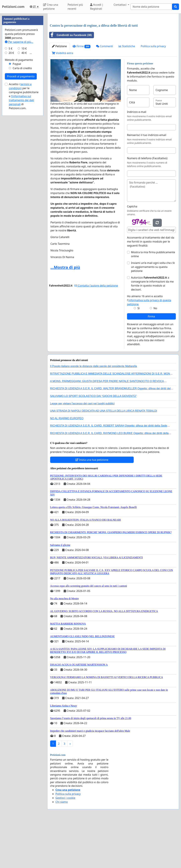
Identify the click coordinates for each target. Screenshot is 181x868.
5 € (11, 149)
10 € (24, 149)
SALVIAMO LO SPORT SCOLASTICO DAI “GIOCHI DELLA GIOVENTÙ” (93, 443)
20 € (11, 153)
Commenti (105, 93)
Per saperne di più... (19, 142)
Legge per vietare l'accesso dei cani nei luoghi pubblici (82, 450)
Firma (151, 363)
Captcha (132, 253)
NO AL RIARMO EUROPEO (67, 465)
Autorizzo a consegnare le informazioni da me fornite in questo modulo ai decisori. (152, 330)
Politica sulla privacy (153, 93)
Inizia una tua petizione (92, 506)
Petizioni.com (13, 7)
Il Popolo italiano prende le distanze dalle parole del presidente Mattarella (94, 413)
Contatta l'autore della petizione (96, 332)
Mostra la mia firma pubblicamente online (153, 301)
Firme (82, 93)
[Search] (151, 7)
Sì (138, 355)
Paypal (17, 164)
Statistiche (127, 93)
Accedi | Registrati (97, 7)
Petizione (59, 93)
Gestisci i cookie (65, 844)
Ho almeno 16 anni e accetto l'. (149, 347)
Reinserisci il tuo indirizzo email (147, 182)
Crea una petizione (51, 7)
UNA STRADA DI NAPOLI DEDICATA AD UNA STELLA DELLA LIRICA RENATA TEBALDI (104, 458)
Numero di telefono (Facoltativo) (147, 205)
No (155, 355)
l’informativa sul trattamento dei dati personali (21, 200)
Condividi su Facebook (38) (71, 82)
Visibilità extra (63, 100)
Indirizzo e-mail (137, 159)
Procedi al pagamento (21, 176)
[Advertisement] (113, 42)
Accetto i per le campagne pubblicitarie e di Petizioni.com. (24, 196)
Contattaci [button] (120, 5)
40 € (24, 153)
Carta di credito (22, 168)
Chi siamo (62, 848)
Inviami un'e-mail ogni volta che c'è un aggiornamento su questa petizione (153, 314)
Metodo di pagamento (19, 160)
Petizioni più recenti (75, 7)
